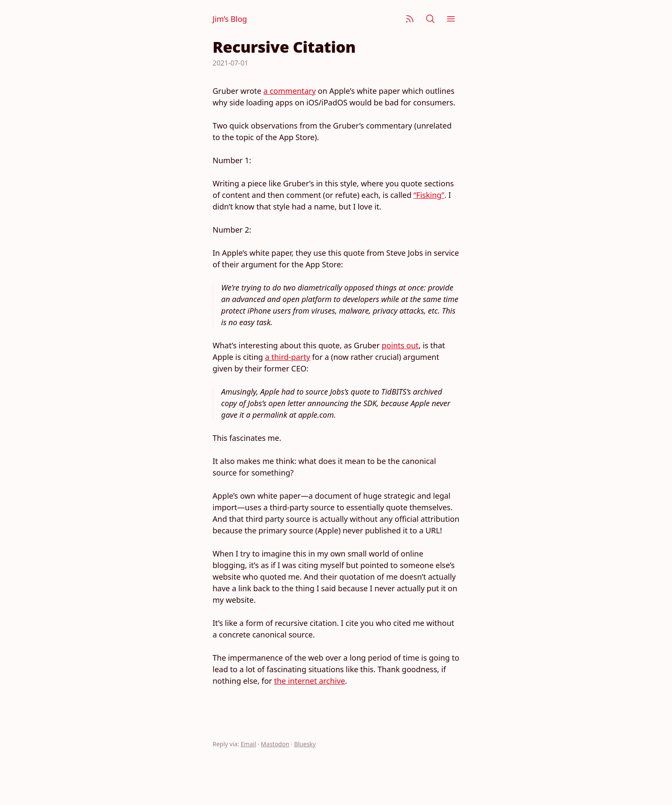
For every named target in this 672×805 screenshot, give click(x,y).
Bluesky (305, 744)
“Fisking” (429, 195)
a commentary (289, 91)
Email (249, 744)
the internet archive (309, 681)
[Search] (430, 19)
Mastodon (275, 744)
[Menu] (451, 19)
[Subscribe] (410, 19)
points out (400, 345)
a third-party (287, 357)
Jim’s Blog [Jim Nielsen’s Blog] (230, 19)
